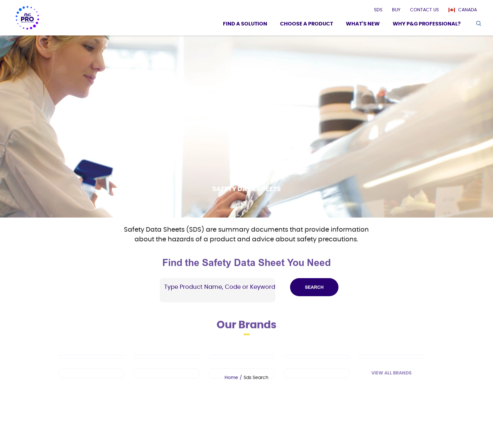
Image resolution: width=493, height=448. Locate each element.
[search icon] (478, 23)
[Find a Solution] (245, 25)
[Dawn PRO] (92, 364)
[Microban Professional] (242, 380)
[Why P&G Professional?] (427, 25)
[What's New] (363, 25)
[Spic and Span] (92, 380)
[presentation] (378, 10)
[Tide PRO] (242, 364)
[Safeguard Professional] (392, 364)
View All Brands (392, 380)
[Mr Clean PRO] (166, 364)
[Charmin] (317, 380)
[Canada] (466, 10)
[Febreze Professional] (166, 380)
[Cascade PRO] (317, 364)
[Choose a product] (307, 25)
